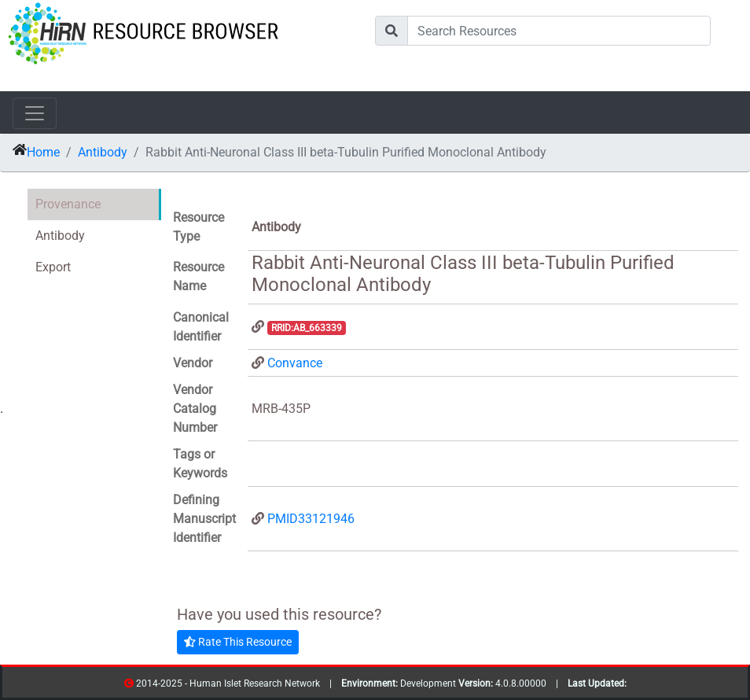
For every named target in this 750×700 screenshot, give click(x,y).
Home (43, 152)
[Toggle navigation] (35, 113)
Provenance (68, 204)
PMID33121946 (311, 519)
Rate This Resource (238, 642)
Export (53, 267)
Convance (295, 363)
